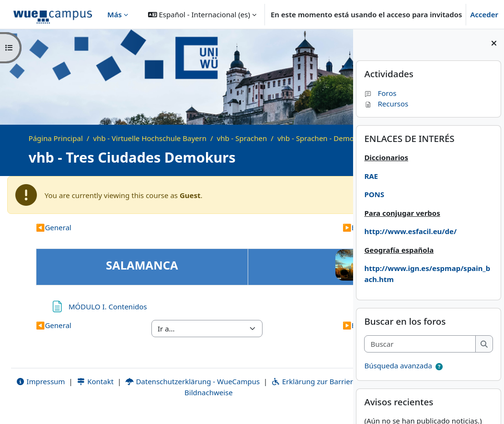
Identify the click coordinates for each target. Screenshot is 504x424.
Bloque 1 (298, 238)
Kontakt (100, 392)
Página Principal (56, 138)
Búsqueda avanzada (398, 365)
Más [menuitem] (115, 14)
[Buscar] (420, 344)
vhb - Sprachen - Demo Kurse (88, 149)
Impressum (45, 392)
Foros (380, 93)
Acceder (484, 14)
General (54, 238)
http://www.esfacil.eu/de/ (410, 231)
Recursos (386, 104)
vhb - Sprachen (242, 138)
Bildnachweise (208, 403)
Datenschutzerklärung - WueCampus (197, 392)
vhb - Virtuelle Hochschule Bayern (150, 138)
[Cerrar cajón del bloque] (494, 43)
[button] (202, 14)
